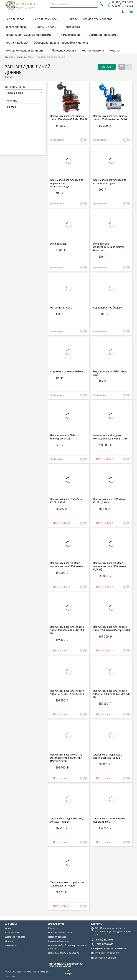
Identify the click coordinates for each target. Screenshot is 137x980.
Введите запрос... (62, 4)
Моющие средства (64, 51)
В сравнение (123, 843)
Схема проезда (13, 933)
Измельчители (70, 35)
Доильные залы (46, 27)
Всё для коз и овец (46, 19)
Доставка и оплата (15, 937)
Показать (11, 101)
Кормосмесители (93, 51)
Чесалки (115, 51)
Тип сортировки (15, 87)
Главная (9, 57)
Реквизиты (11, 945)
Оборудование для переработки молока (61, 43)
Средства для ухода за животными (28, 35)
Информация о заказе (60, 933)
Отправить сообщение (107, 953)
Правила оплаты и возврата (63, 953)
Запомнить (128, 841)
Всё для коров (15, 19)
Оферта (10, 941)
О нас (8, 928)
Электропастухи (16, 27)
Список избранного (59, 941)
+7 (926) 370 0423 (102, 944)
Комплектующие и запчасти (24, 51)
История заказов (57, 937)
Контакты (53, 928)
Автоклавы (73, 27)
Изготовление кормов (103, 35)
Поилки (73, 19)
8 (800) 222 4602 (102, 940)
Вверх (69, 973)
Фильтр (106, 67)
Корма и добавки (17, 43)
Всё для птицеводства (98, 19)
